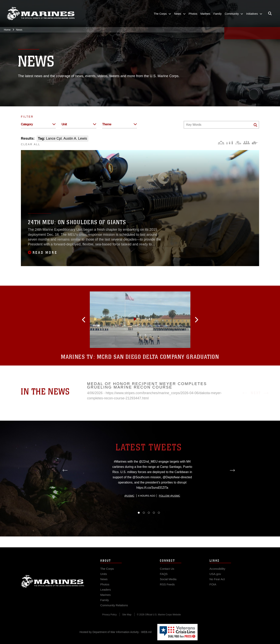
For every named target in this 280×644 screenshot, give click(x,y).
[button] (91, 320)
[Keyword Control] (221, 125)
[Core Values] (238, 143)
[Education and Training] (230, 143)
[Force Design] (221, 143)
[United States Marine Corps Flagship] (41, 14)
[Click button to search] (255, 125)
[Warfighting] (255, 143)
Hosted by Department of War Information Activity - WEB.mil (116, 632)
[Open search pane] (270, 14)
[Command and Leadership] (246, 143)
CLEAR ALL (31, 144)
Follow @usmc (170, 514)
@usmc (129, 514)
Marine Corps (53, 587)
